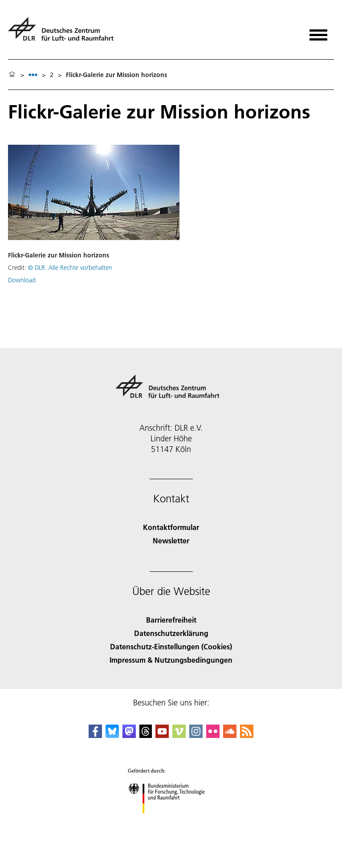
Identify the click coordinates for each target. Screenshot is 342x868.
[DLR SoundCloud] (230, 735)
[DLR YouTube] (162, 735)
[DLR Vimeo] (179, 735)
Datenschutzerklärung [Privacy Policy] (171, 633)
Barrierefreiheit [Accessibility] (171, 620)
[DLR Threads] (146, 735)
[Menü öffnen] (318, 32)
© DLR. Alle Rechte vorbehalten (70, 268)
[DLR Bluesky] (112, 735)
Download (22, 280)
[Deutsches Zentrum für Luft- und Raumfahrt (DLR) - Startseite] (64, 33)
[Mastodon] (129, 735)
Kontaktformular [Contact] (171, 527)
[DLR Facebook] (95, 735)
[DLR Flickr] (213, 735)
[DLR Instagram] (196, 735)
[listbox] (33, 75)
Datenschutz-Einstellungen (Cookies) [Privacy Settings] (171, 646)
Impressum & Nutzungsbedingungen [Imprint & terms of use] (171, 660)
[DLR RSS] (247, 735)
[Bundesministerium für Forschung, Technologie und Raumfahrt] (171, 821)
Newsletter (171, 540)
